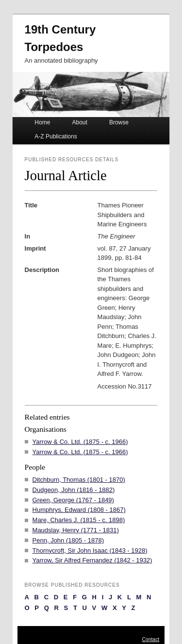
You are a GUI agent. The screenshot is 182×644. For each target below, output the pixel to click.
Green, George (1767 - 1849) (73, 500)
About (79, 122)
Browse (119, 122)
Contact (150, 639)
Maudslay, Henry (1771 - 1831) (76, 530)
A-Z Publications (56, 136)
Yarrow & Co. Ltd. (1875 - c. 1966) (80, 442)
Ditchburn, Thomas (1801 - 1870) (79, 480)
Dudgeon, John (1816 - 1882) (74, 490)
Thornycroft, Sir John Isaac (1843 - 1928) (90, 551)
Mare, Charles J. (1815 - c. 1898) (79, 520)
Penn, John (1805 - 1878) (68, 540)
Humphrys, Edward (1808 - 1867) (79, 510)
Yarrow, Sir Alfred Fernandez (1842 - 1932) (92, 560)
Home (42, 122)
